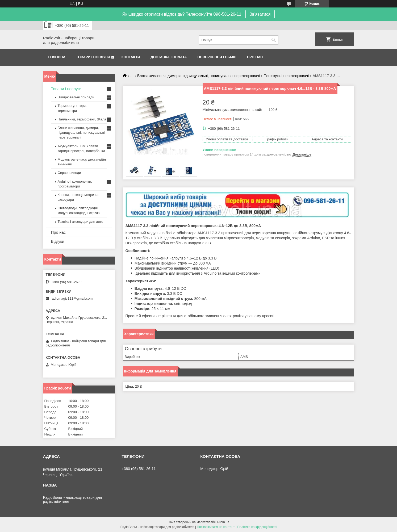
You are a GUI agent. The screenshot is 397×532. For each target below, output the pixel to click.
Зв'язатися (260, 14)
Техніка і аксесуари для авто (81, 222)
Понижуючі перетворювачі (286, 76)
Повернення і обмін (217, 57)
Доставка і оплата (169, 57)
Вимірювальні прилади (76, 97)
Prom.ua (223, 522)
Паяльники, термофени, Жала (82, 119)
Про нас (255, 57)
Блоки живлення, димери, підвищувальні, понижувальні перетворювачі (198, 76)
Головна (57, 57)
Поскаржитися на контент (216, 527)
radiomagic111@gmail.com (72, 298)
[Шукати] (274, 40)
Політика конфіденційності (257, 527)
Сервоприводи (69, 173)
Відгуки (58, 241)
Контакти (131, 57)
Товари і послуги (93, 57)
